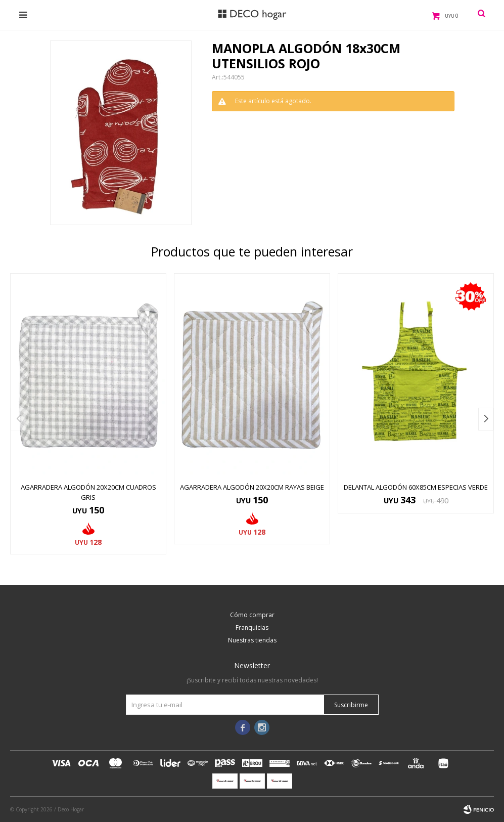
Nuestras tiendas (252, 640)
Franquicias (252, 628)
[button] (486, 419)
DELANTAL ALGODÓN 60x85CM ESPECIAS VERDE (416, 487)
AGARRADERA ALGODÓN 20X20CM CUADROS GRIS (88, 492)
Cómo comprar (252, 615)
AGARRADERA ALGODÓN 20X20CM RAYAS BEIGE (252, 487)
